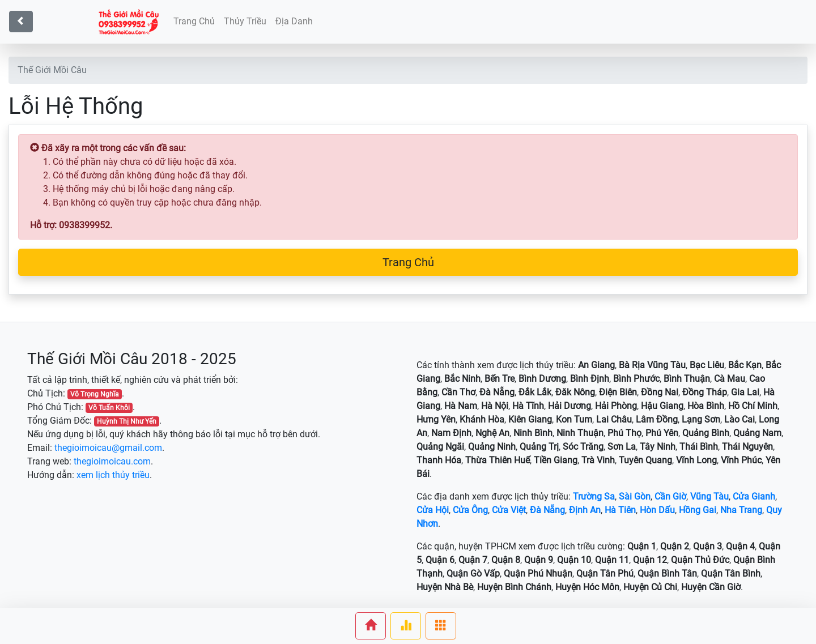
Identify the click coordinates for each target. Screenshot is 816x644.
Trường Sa (594, 496)
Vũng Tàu (709, 496)
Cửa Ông (470, 510)
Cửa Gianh (754, 496)
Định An (585, 510)
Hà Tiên (620, 510)
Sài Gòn (635, 496)
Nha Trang (741, 510)
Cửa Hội (433, 510)
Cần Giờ (670, 496)
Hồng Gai (698, 510)
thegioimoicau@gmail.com (108, 448)
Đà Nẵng (547, 510)
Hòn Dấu (657, 510)
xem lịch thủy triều (113, 475)
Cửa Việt (509, 510)
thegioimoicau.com (112, 461)
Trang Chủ (408, 262)
